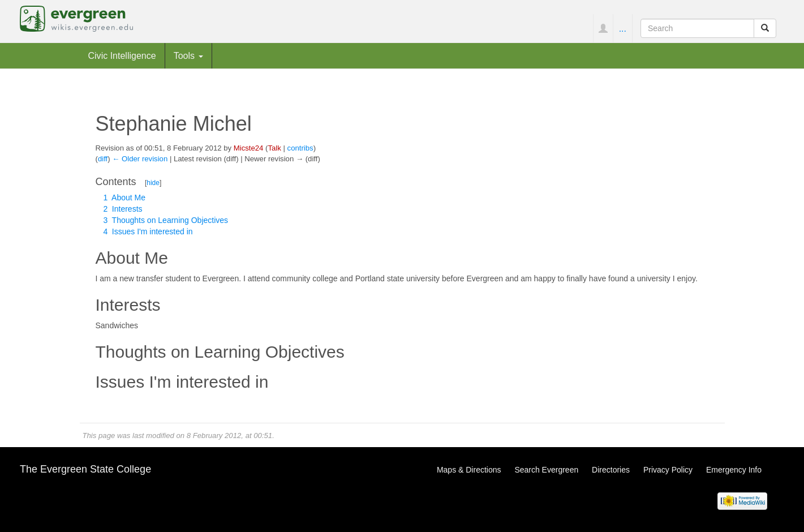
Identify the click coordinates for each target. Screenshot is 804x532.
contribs (300, 148)
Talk (274, 148)
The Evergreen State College (85, 469)
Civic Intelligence (122, 55)
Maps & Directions (469, 470)
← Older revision (140, 159)
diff (103, 159)
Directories (611, 470)
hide (153, 183)
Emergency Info (734, 470)
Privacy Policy (668, 470)
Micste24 (249, 148)
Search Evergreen (546, 470)
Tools (188, 55)
